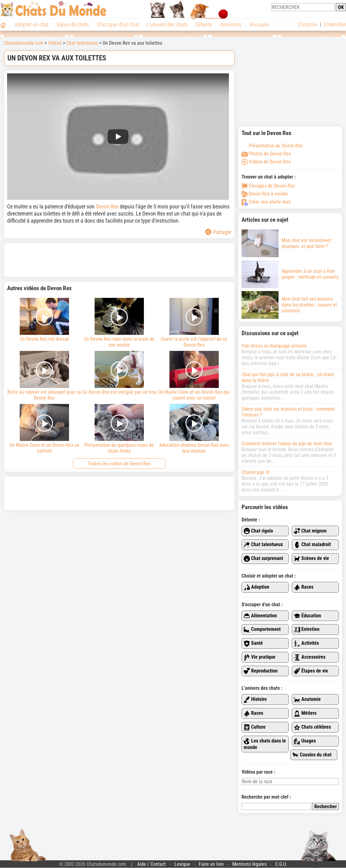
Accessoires (310, 657)
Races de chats (73, 25)
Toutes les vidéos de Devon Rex (119, 464)
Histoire (255, 699)
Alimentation (260, 616)
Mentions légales (249, 864)
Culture (255, 727)
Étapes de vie (311, 671)
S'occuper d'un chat (118, 25)
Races (304, 587)
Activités (306, 643)
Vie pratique (260, 657)
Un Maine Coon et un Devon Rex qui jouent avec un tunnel (194, 376)
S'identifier (335, 25)
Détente (204, 25)
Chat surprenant (263, 559)
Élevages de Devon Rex (268, 186)
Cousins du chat (312, 755)
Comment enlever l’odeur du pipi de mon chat (287, 444)
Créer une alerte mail (266, 202)
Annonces (231, 25)
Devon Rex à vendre (265, 194)
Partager (218, 232)
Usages (305, 741)
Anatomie (307, 699)
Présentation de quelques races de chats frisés (119, 429)
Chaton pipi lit (256, 472)
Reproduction (261, 671)
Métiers (305, 713)
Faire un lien (211, 864)
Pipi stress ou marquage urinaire (274, 346)
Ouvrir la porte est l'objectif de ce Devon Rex (194, 323)
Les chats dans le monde (265, 744)
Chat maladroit (312, 545)
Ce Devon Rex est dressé (45, 320)
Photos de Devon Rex (266, 154)
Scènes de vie (311, 559)
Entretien (307, 629)
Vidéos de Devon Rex (266, 162)
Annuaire (259, 25)
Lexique (182, 864)
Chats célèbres (312, 727)
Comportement (262, 629)
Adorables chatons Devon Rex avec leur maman (194, 429)
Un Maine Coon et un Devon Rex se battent (45, 429)
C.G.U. (281, 864)
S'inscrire (308, 25)
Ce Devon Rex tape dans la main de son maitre (119, 323)
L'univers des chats (167, 25)
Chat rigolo (258, 531)
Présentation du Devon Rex (272, 146)
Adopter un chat (32, 25)
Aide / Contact (151, 864)
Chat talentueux (263, 545)
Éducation (307, 616)
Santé (253, 643)
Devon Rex (107, 206)
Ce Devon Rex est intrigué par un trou (119, 373)
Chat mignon (310, 531)
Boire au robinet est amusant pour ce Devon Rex (45, 376)
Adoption (256, 587)
